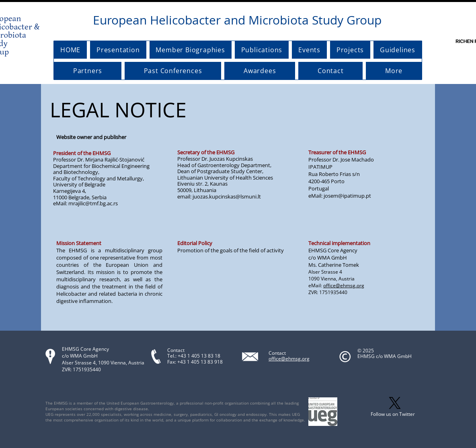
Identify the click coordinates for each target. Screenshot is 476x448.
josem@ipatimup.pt (347, 196)
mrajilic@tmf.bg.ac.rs (93, 203)
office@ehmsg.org (344, 285)
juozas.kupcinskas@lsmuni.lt (227, 196)
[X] (395, 403)
